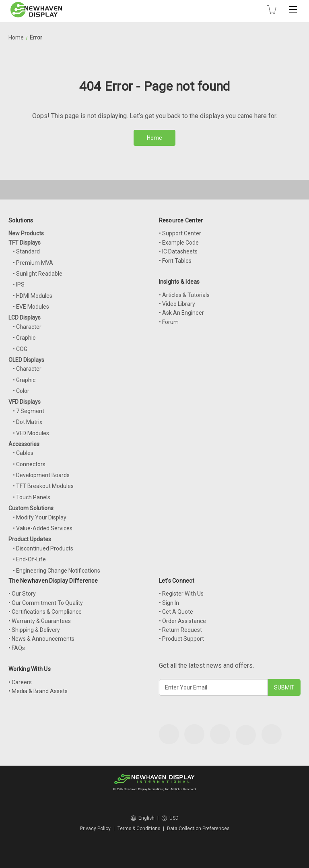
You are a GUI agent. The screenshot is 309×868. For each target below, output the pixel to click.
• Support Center (180, 233)
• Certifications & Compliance (45, 612)
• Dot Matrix (28, 422)
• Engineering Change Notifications (57, 571)
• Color (21, 391)
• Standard (26, 251)
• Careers (20, 682)
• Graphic (24, 338)
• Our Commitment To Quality (46, 603)
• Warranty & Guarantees (40, 621)
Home (154, 138)
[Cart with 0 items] (272, 10)
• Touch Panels (32, 497)
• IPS (19, 284)
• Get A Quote (176, 612)
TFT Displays (25, 243)
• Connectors (29, 464)
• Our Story (22, 594)
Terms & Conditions (139, 829)
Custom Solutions (31, 508)
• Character (27, 327)
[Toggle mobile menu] (293, 10)
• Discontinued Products (43, 548)
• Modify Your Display (40, 517)
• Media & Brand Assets (38, 691)
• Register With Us (181, 594)
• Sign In (169, 603)
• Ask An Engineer (181, 313)
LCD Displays (25, 318)
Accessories (24, 444)
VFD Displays (25, 402)
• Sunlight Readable (38, 274)
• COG (20, 349)
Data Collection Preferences (198, 829)
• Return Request (180, 630)
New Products (26, 233)
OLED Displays (26, 360)
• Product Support (181, 639)
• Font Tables (175, 261)
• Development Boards (41, 475)
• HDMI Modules (33, 296)
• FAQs (17, 648)
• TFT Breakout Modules (43, 486)
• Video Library (177, 304)
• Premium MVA (33, 263)
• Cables (23, 453)
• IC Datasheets (178, 251)
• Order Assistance (182, 621)
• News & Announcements (41, 639)
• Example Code (179, 243)
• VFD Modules (31, 433)
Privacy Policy (95, 829)
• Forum (169, 322)
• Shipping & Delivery (34, 630)
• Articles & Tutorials (184, 295)
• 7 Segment (29, 411)
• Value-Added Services (43, 528)
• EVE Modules (31, 307)
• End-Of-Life (29, 559)
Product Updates (30, 539)
